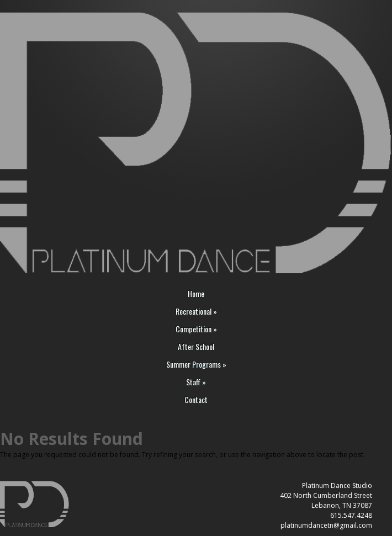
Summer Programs (196, 365)
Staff (196, 382)
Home (196, 294)
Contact (196, 400)
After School (196, 347)
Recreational (196, 312)
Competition (196, 329)
